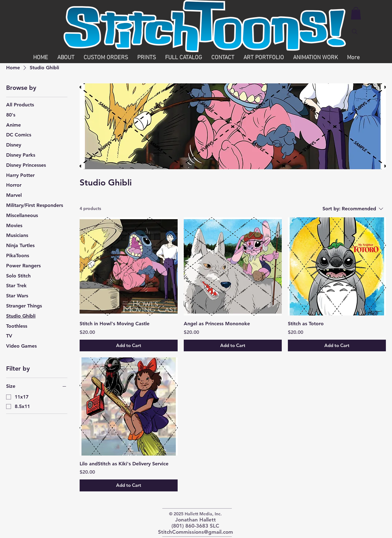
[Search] (355, 32)
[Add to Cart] (129, 346)
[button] (356, 13)
